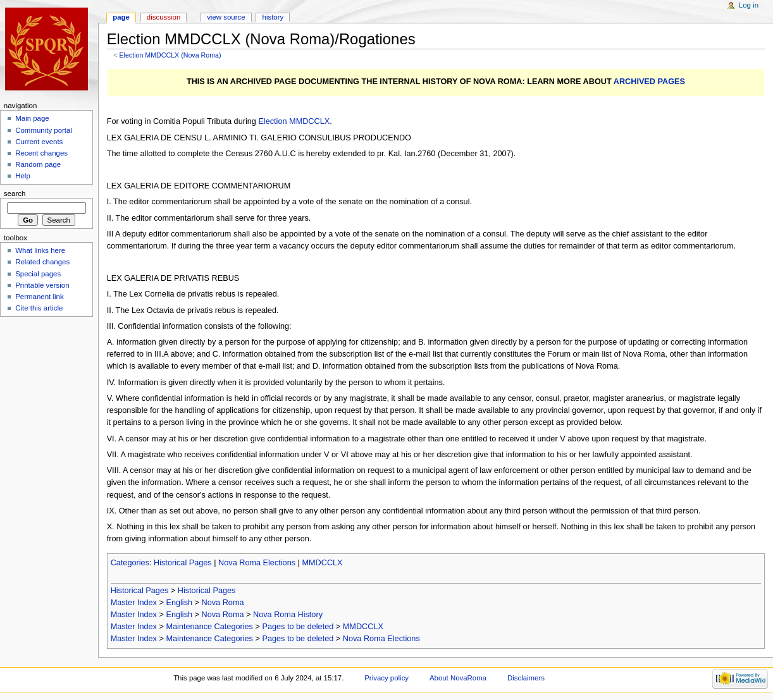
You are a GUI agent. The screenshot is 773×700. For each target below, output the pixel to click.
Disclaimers (526, 678)
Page (121, 17)
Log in (749, 5)
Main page (32, 118)
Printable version (42, 285)
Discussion (164, 17)
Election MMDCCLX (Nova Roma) (170, 55)
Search (15, 193)
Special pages (38, 274)
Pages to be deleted (298, 627)
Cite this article (39, 308)
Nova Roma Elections (257, 563)
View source (226, 17)
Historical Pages (183, 563)
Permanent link (39, 297)
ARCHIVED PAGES (649, 82)
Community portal (44, 130)
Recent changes (41, 153)
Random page (38, 164)
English (179, 603)
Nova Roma (223, 603)
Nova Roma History (288, 615)
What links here (40, 250)
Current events (39, 142)
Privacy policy (386, 678)
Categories (130, 563)
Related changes (42, 262)
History (273, 17)
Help (23, 176)
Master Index (134, 603)
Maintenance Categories (209, 627)
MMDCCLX (322, 563)
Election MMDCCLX (294, 121)
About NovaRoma (458, 678)
